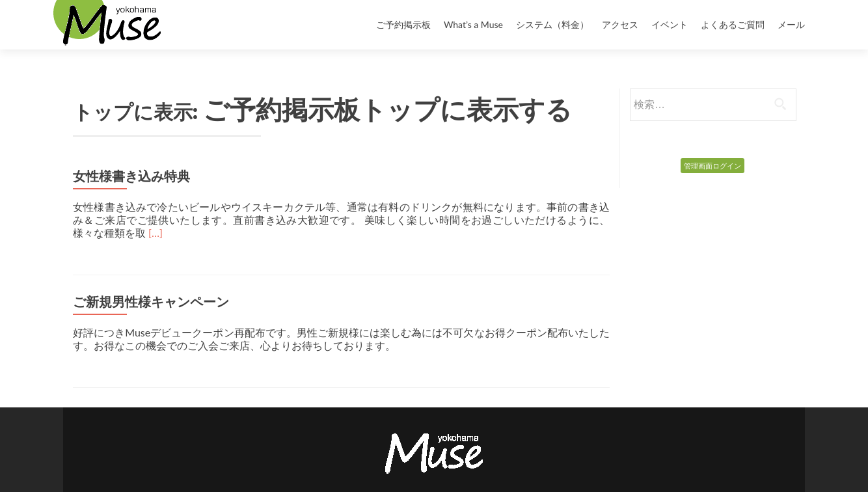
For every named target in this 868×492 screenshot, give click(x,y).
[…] (156, 233)
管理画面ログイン (712, 166)
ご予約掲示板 (403, 24)
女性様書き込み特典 (131, 176)
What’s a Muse (473, 24)
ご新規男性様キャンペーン (151, 302)
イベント (670, 24)
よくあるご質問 (733, 24)
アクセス (620, 24)
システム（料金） (552, 24)
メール (791, 24)
